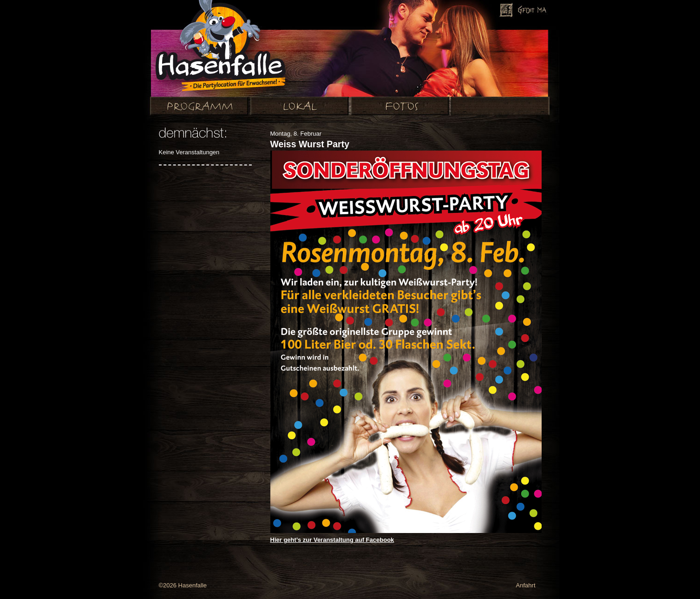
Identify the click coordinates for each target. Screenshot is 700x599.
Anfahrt (526, 585)
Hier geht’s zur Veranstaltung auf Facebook (332, 540)
